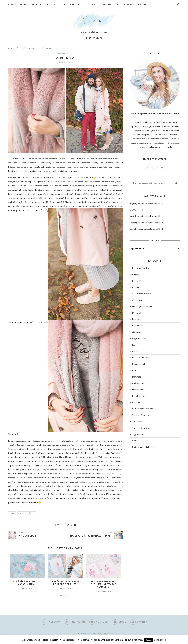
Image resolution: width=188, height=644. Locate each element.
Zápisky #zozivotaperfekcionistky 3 (146, 216)
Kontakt (143, 4)
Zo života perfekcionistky (144, 447)
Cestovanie (137, 300)
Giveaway (136, 332)
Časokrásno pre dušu (142, 294)
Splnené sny (138, 421)
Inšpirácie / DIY (139, 338)
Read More (160, 640)
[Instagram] (90, 38)
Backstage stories (140, 268)
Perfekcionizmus (140, 396)
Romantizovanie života (143, 409)
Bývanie (136, 287)
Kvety (135, 351)
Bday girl (136, 274)
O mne (24, 4)
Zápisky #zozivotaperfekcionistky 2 (146, 222)
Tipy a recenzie (139, 434)
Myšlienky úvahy (27, 513)
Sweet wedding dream (142, 428)
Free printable (139, 326)
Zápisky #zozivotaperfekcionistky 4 (146, 203)
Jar (134, 345)
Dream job (137, 313)
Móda (135, 370)
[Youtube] (94, 38)
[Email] (98, 38)
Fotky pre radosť (74, 4)
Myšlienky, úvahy (29, 48)
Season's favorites (141, 415)
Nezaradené (138, 389)
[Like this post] (60, 525)
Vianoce (136, 441)
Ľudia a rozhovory (140, 358)
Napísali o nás (111, 4)
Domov (12, 4)
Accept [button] (149, 640)
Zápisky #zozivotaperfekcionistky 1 (146, 229)
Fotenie (136, 319)
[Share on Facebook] (65, 525)
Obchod (94, 4)
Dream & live (87, 633)
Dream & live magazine (45, 4)
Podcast (129, 4)
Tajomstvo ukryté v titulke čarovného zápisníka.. (104, 584)
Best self (136, 281)
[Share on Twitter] (68, 525)
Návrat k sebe (136, 210)
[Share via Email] (75, 525)
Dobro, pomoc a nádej (142, 306)
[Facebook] (86, 38)
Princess (136, 402)
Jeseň (12, 513)
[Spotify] (101, 38)
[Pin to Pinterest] (71, 525)
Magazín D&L (139, 364)
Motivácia (137, 377)
